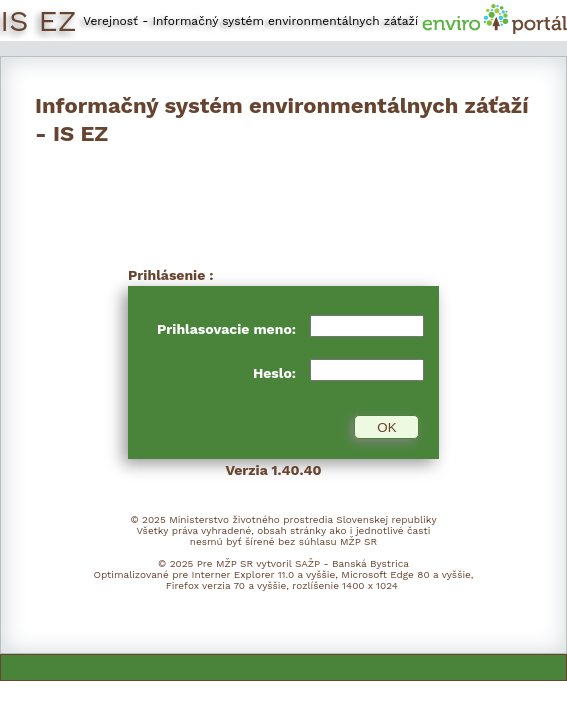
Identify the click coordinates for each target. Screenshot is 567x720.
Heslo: (276, 373)
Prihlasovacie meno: (228, 329)
